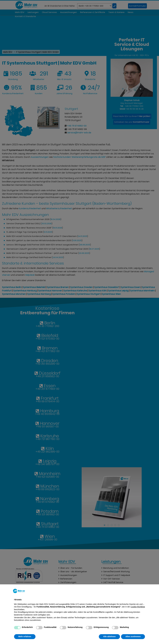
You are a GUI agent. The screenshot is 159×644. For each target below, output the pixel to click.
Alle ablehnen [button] (109, 636)
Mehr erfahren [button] (25, 636)
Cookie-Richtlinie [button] (138, 607)
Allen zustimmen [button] (133, 636)
